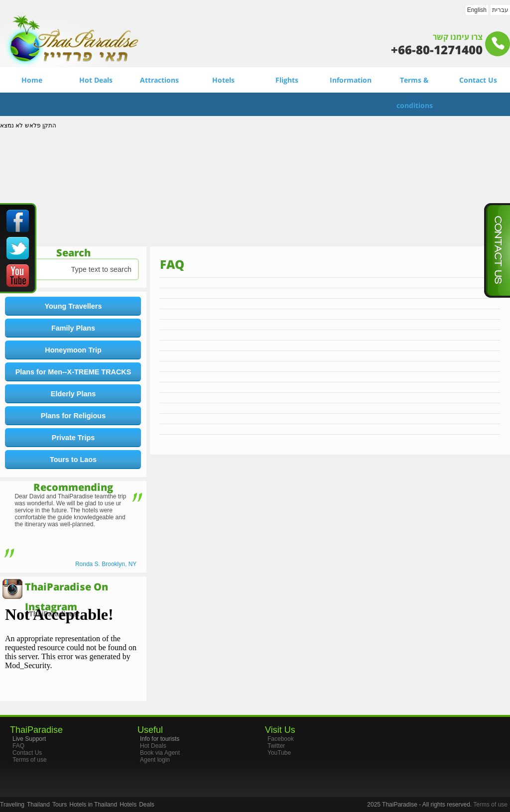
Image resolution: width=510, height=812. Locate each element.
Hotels (223, 80)
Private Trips (73, 438)
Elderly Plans (73, 394)
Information (351, 80)
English (477, 10)
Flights (287, 80)
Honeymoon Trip (73, 350)
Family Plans (73, 328)
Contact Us (478, 80)
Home (32, 80)
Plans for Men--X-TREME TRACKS (73, 372)
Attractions (159, 80)
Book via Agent (160, 753)
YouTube (279, 753)
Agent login (155, 760)
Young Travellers (73, 306)
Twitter (276, 746)
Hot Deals (96, 80)
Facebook (281, 739)
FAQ (18, 746)
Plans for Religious (73, 416)
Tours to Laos (73, 460)
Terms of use (30, 760)
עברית (500, 10)
